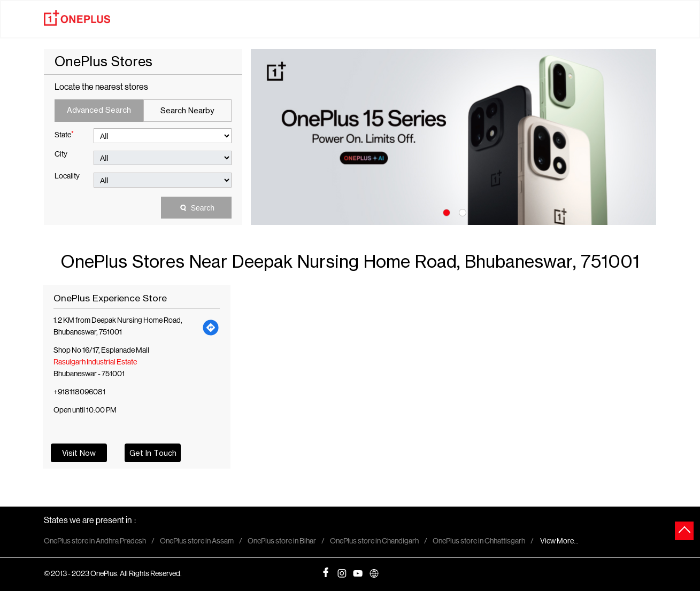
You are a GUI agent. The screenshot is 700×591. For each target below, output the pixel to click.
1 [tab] (445, 212)
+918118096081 (79, 392)
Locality (67, 177)
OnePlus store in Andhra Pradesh (95, 542)
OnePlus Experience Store (110, 298)
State (64, 135)
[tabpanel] (453, 137)
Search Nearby (187, 110)
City (61, 155)
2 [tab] (461, 212)
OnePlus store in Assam (197, 542)
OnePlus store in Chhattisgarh (479, 542)
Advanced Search (99, 110)
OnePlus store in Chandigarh (374, 542)
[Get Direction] (211, 327)
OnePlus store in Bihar (282, 542)
